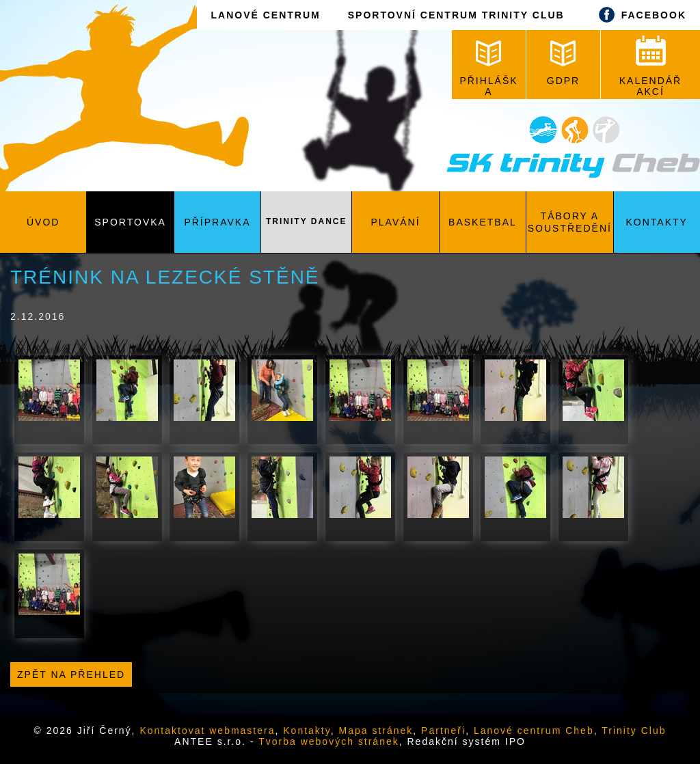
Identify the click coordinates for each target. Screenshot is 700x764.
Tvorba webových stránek (329, 741)
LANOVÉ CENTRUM (265, 15)
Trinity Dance (306, 221)
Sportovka (130, 222)
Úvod (43, 222)
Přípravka (217, 222)
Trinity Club (634, 731)
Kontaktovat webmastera (207, 731)
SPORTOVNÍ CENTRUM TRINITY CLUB (456, 15)
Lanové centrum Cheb (534, 731)
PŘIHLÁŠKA (488, 69)
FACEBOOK (639, 15)
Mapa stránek (376, 731)
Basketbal (483, 222)
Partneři (443, 731)
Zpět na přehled (71, 674)
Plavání (396, 222)
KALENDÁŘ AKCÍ (650, 66)
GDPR (563, 63)
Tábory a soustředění (570, 222)
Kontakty (657, 222)
